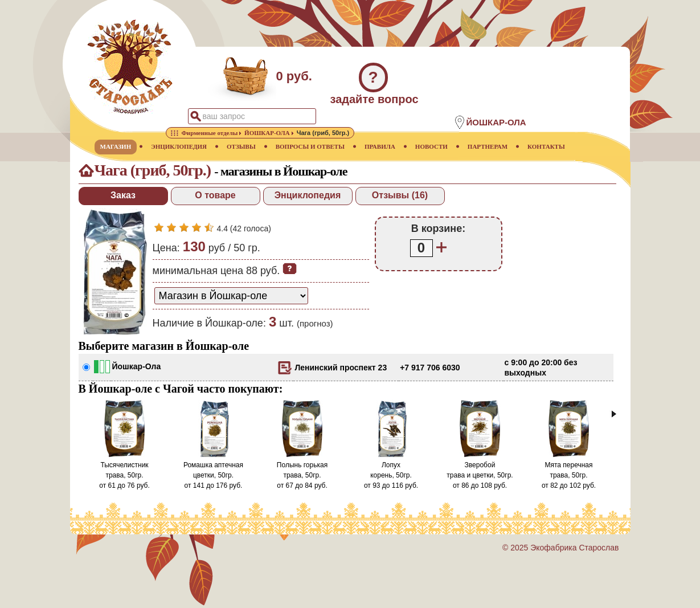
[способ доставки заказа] (231, 296)
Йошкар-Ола (137, 366)
